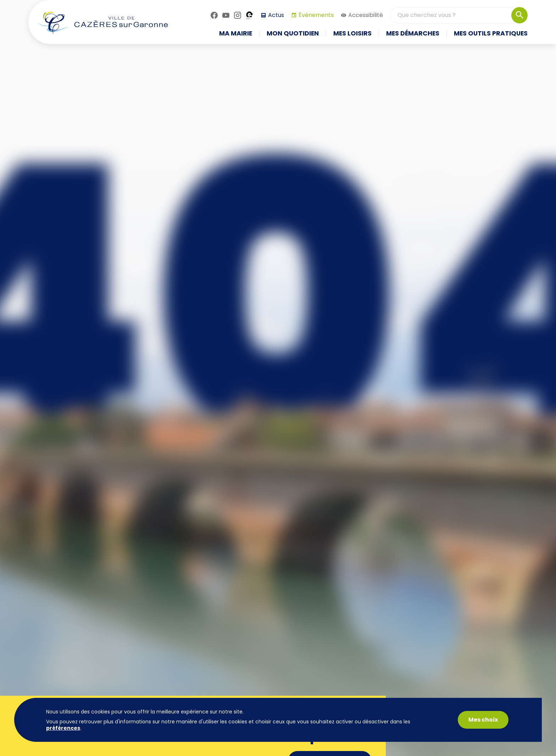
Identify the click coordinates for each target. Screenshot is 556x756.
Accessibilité (362, 15)
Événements (312, 15)
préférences (63, 728)
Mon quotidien (293, 34)
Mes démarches (413, 34)
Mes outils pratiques (491, 34)
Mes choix (483, 720)
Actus (272, 15)
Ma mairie (236, 34)
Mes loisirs (352, 34)
